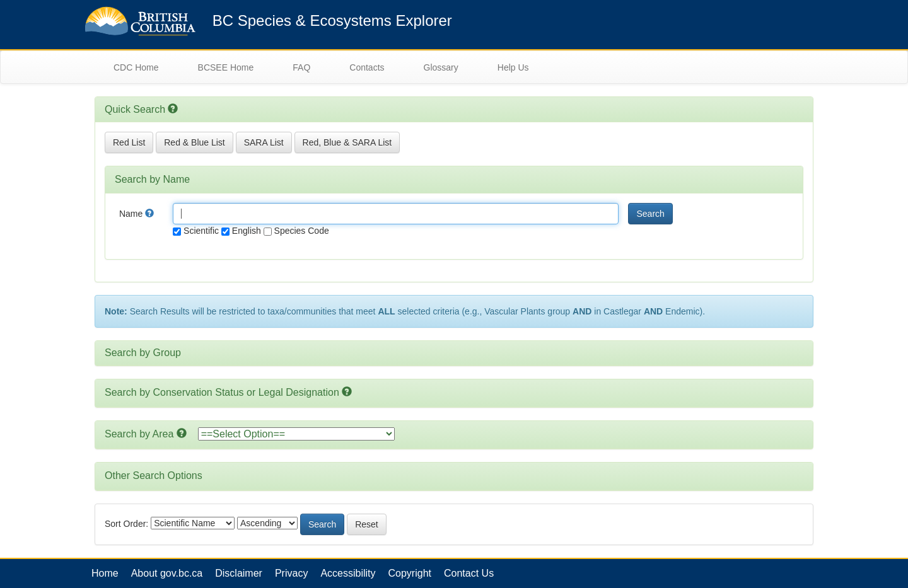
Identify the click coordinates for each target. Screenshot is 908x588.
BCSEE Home (226, 67)
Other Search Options (154, 476)
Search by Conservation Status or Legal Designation (222, 392)
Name (137, 214)
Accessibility (348, 573)
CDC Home (136, 67)
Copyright (410, 573)
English (241, 231)
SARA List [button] (264, 142)
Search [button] (650, 214)
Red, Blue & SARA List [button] (347, 142)
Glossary (441, 67)
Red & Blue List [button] (195, 142)
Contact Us (469, 573)
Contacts (367, 67)
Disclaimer (239, 573)
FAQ (301, 67)
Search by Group (143, 353)
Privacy (291, 573)
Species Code (296, 231)
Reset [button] (367, 524)
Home (105, 573)
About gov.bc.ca (167, 573)
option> (296, 434)
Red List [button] (129, 142)
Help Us (513, 67)
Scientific (196, 231)
